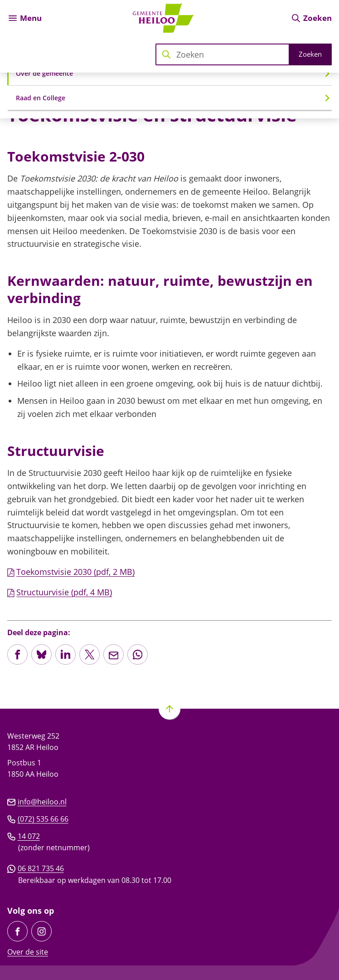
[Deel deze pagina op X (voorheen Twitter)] (90, 654)
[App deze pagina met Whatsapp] (138, 654)
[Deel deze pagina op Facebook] (17, 654)
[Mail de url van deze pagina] (114, 654)
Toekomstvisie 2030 (71, 572)
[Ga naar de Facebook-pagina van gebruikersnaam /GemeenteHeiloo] (17, 931)
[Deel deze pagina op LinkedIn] (65, 654)
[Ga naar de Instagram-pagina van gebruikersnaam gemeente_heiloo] (41, 931)
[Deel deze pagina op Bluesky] (41, 654)
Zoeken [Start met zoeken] (310, 54)
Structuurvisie (60, 592)
